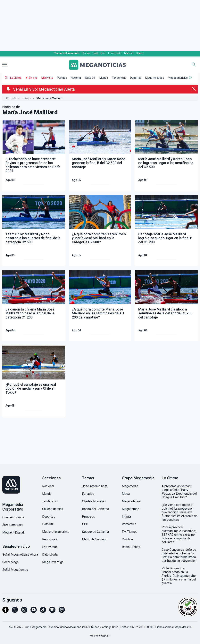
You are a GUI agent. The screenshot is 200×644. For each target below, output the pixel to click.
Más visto (47, 78)
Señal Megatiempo (15, 570)
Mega (126, 494)
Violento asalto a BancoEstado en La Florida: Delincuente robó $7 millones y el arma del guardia (179, 576)
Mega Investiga (155, 78)
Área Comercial (13, 525)
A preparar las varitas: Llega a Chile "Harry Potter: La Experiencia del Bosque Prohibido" (179, 492)
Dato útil (90, 78)
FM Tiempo (130, 532)
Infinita (127, 517)
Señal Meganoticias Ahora (20, 554)
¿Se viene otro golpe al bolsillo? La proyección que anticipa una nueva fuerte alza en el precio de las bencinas (180, 512)
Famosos (88, 517)
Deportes (136, 78)
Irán (103, 53)
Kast (95, 53)
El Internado (115, 53)
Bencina (129, 53)
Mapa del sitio (183, 627)
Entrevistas (50, 547)
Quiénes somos (163, 627)
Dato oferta (50, 554)
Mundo (104, 78)
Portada (62, 78)
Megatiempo (131, 509)
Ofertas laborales (94, 501)
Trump (86, 53)
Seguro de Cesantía (95, 532)
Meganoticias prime (56, 532)
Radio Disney (131, 547)
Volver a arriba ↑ (100, 636)
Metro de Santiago (95, 539)
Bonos (140, 53)
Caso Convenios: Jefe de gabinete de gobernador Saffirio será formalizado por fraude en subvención (179, 555)
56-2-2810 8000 (142, 627)
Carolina (127, 539)
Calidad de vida (53, 509)
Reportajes (50, 539)
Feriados (88, 494)
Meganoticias (131, 501)
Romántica (129, 524)
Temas (26, 98)
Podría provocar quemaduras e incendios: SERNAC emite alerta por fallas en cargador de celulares (179, 535)
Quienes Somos (13, 517)
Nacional (76, 78)
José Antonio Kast (95, 486)
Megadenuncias (178, 78)
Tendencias (119, 78)
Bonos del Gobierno (96, 509)
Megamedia (130, 486)
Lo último (16, 78)
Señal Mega (10, 562)
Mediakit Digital (13, 532)
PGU (85, 524)
